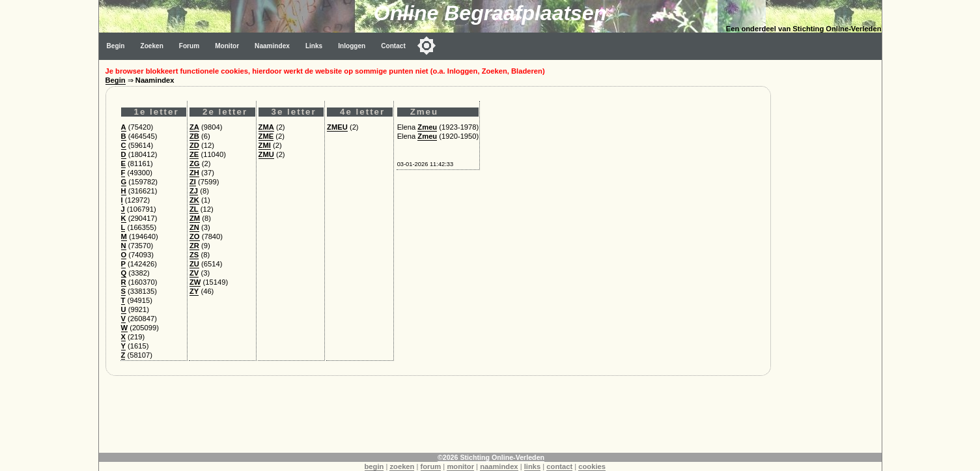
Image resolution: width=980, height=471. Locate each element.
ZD (194, 145)
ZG (195, 164)
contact (559, 466)
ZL (194, 209)
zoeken (402, 466)
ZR (194, 246)
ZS (194, 255)
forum (431, 466)
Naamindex (272, 46)
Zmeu (427, 127)
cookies (592, 466)
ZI (193, 182)
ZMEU (337, 127)
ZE (194, 154)
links (533, 466)
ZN (194, 227)
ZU (194, 264)
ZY (194, 291)
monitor (460, 466)
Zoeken (152, 46)
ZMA (266, 127)
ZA (194, 127)
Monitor (227, 46)
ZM (195, 218)
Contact (393, 46)
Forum (189, 46)
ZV (194, 273)
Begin (116, 46)
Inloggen (352, 46)
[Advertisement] (830, 255)
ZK (194, 200)
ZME (266, 136)
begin (374, 466)
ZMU (266, 154)
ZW (195, 282)
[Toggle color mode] (427, 46)
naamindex (499, 466)
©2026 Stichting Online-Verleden (491, 457)
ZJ (194, 191)
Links (314, 46)
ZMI (265, 145)
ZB (194, 136)
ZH (194, 173)
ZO (195, 236)
